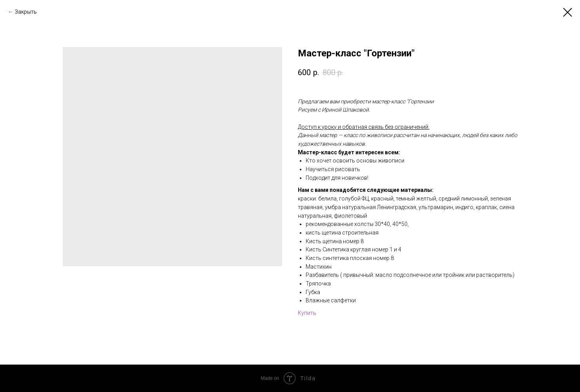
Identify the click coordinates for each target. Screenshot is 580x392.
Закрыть (26, 12)
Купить (307, 313)
